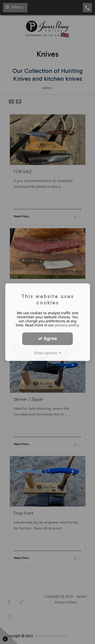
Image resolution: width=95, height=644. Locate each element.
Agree (48, 338)
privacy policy (67, 325)
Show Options (48, 353)
